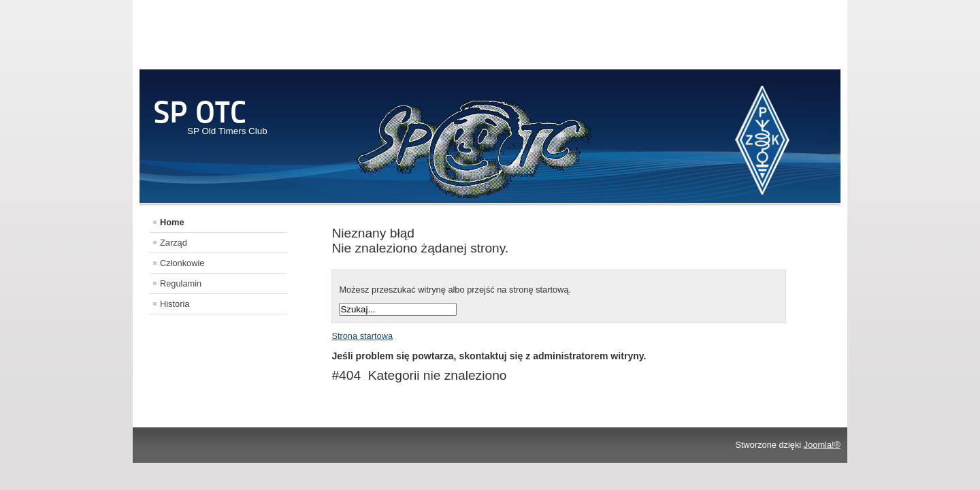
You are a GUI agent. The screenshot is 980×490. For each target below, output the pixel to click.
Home (172, 222)
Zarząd (174, 243)
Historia (175, 304)
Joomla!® (822, 445)
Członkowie (182, 263)
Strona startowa (362, 336)
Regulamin (181, 283)
